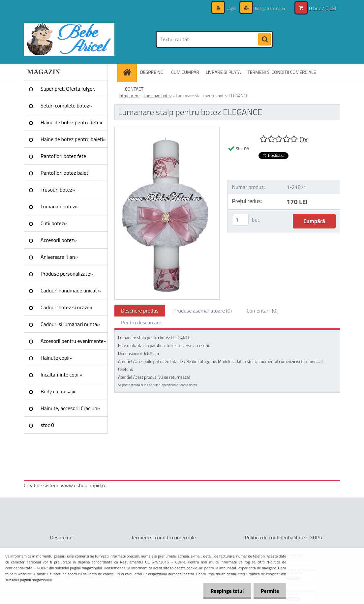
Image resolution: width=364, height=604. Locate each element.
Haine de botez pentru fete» (72, 122)
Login (228, 8)
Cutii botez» (54, 223)
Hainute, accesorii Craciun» (70, 408)
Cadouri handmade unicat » (71, 290)
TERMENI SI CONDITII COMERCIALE (282, 72)
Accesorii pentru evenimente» (73, 341)
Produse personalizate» (67, 274)
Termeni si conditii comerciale (163, 537)
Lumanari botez (158, 96)
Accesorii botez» (59, 240)
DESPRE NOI (152, 72)
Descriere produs (140, 311)
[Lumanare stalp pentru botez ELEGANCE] (167, 130)
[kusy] (240, 220)
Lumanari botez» (59, 206)
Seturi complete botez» (66, 106)
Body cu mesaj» (58, 391)
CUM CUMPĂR (185, 72)
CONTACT (134, 89)
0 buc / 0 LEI (323, 8)
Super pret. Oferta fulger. (68, 89)
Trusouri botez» (58, 190)
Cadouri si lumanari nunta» (70, 324)
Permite (269, 591)
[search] (264, 40)
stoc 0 (47, 425)
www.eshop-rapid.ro (84, 485)
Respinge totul (224, 591)
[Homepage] (129, 72)
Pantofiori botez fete (63, 156)
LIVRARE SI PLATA (223, 72)
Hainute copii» (56, 358)
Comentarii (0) (262, 311)
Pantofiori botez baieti (65, 173)
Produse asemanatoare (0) (203, 311)
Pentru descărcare (141, 322)
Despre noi (62, 537)
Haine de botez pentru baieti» (73, 139)
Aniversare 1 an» (59, 257)
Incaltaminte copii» (61, 375)
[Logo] (69, 39)
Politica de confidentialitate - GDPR (284, 537)
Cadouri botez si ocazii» (66, 307)
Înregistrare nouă (268, 8)
